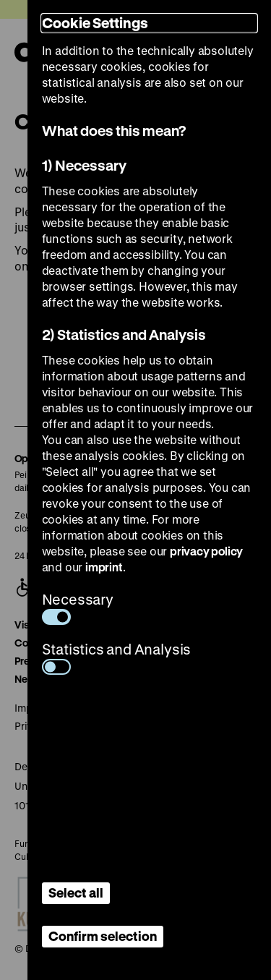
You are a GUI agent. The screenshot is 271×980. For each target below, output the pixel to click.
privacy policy (206, 551)
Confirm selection (103, 936)
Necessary (78, 607)
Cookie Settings (95, 23)
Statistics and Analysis (117, 657)
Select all (76, 892)
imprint (104, 567)
